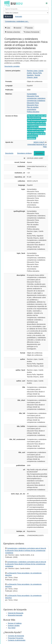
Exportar (30, 28)
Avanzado (19, 16)
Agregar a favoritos (13, 32)
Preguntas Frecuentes (16, 638)
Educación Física (33, 96)
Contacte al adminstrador (17, 640)
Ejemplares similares (24, 153)
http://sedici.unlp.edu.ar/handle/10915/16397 (37, 117)
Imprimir (18, 28)
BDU (6, 3)
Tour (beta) (12, 628)
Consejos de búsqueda (16, 636)
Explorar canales (14, 625)
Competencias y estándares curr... (17, 21)
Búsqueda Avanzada (15, 615)
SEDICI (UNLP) (39, 142)
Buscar (8, 16)
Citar (9, 28)
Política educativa (33, 112)
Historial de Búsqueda (16, 613)
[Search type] (26, 13)
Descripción (9, 153)
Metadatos (39, 153)
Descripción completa (12, 66)
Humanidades (32, 94)
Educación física (33, 105)
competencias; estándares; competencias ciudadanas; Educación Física (36, 101)
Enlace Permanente (32, 32)
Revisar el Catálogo (15, 623)
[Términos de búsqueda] (26, 9)
